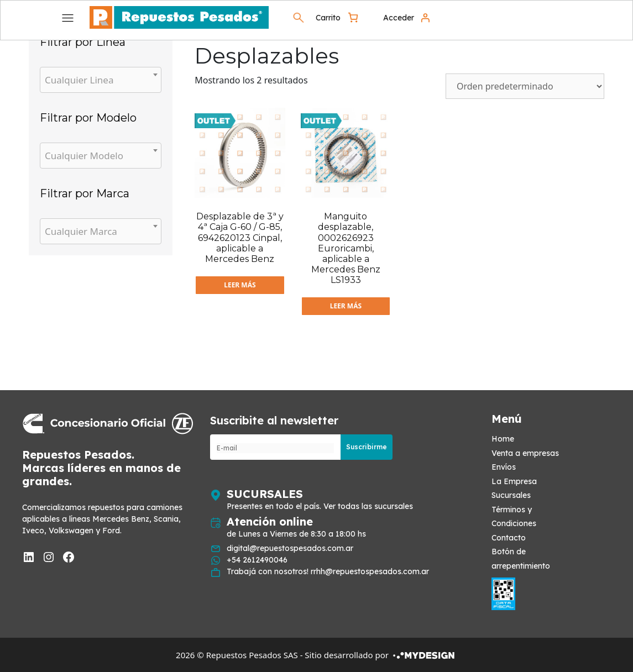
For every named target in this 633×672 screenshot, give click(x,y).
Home (503, 439)
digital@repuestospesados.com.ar (290, 548)
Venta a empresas (525, 453)
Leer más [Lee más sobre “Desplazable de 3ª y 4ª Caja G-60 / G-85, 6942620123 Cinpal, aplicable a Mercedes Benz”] (240, 285)
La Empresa (514, 481)
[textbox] (101, 80)
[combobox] (101, 80)
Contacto (509, 538)
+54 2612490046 (257, 560)
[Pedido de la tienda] (525, 86)
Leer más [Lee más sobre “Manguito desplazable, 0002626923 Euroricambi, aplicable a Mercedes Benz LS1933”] (346, 306)
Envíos (504, 467)
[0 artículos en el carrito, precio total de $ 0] (338, 17)
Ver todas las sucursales (368, 506)
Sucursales (511, 495)
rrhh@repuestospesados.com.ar (370, 571)
